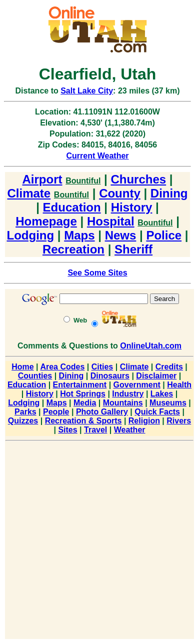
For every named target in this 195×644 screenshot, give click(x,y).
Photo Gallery (102, 412)
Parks (25, 412)
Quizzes (23, 421)
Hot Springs (83, 394)
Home (22, 367)
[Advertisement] (97, 542)
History (132, 207)
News (121, 235)
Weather (130, 430)
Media (85, 403)
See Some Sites (97, 273)
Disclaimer (156, 376)
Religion (144, 421)
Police (164, 235)
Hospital (111, 221)
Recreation (73, 249)
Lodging (31, 235)
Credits (169, 367)
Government (137, 385)
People (56, 412)
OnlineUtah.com (151, 346)
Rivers (179, 421)
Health (179, 385)
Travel (95, 430)
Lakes (162, 394)
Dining (169, 193)
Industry (128, 394)
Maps (79, 235)
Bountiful (83, 181)
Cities (102, 367)
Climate (29, 193)
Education (72, 207)
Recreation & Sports (83, 421)
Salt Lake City (87, 91)
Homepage (46, 221)
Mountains (123, 403)
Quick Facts (157, 412)
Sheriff (133, 249)
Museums (168, 403)
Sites (67, 430)
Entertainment (80, 385)
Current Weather (97, 156)
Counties (35, 376)
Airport (42, 179)
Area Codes (62, 367)
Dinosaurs (110, 376)
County (120, 193)
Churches (138, 179)
